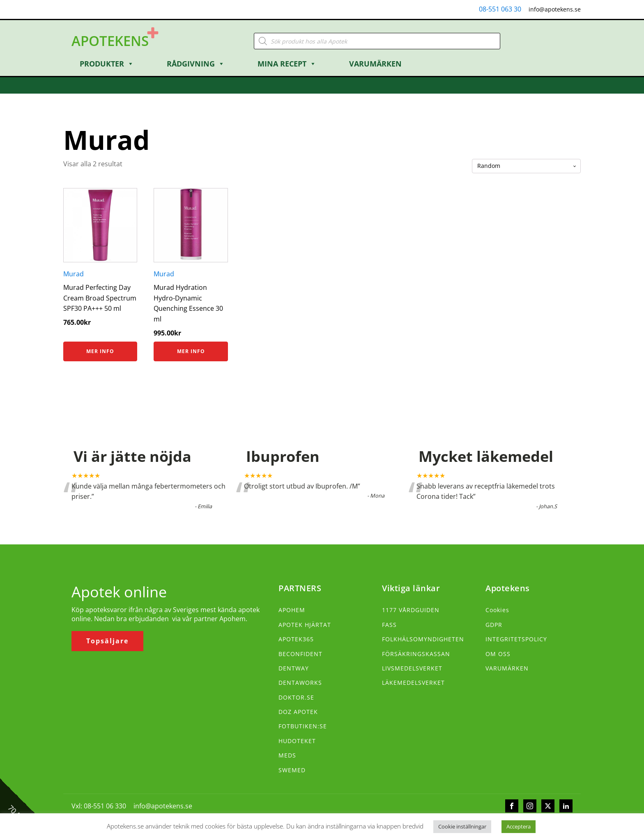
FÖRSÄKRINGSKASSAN (416, 654)
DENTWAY (294, 668)
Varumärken (375, 64)
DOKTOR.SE (296, 697)
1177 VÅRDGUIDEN (411, 610)
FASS (389, 625)
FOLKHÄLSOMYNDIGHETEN (423, 639)
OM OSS (498, 654)
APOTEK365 (296, 639)
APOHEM (292, 610)
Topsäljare (107, 641)
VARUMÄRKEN (507, 668)
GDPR (494, 625)
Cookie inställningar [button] (462, 826)
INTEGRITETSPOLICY (516, 639)
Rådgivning (196, 64)
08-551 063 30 (500, 9)
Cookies (497, 610)
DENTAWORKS (300, 683)
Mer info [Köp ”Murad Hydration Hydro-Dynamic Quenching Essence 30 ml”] (191, 351)
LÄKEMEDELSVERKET (413, 683)
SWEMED (292, 770)
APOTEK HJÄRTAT (305, 625)
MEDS (287, 755)
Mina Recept (287, 64)
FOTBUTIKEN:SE (303, 726)
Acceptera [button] (519, 826)
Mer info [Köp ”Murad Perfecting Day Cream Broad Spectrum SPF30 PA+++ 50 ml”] (100, 351)
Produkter (107, 64)
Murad (74, 274)
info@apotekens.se (555, 9)
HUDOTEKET (297, 741)
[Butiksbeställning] (526, 166)
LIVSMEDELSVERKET (412, 668)
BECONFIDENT (300, 654)
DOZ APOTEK (298, 712)
